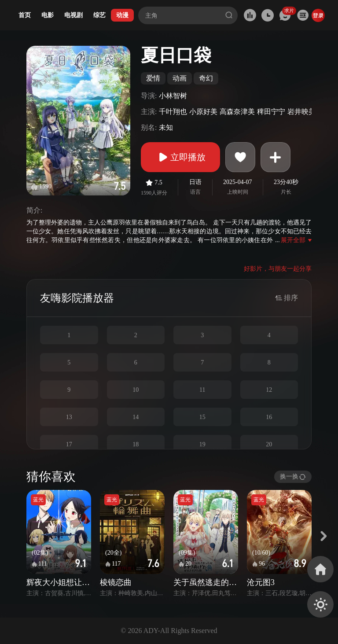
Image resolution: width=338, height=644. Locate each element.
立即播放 (180, 157)
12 (269, 390)
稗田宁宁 (271, 112)
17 (69, 444)
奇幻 (206, 78)
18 (136, 444)
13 (69, 417)
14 (136, 417)
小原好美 (203, 112)
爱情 (153, 78)
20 (269, 444)
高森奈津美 (237, 112)
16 (269, 417)
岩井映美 (301, 112)
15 (202, 417)
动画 (180, 78)
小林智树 (173, 96)
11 (202, 390)
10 (136, 390)
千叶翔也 (173, 112)
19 (202, 444)
